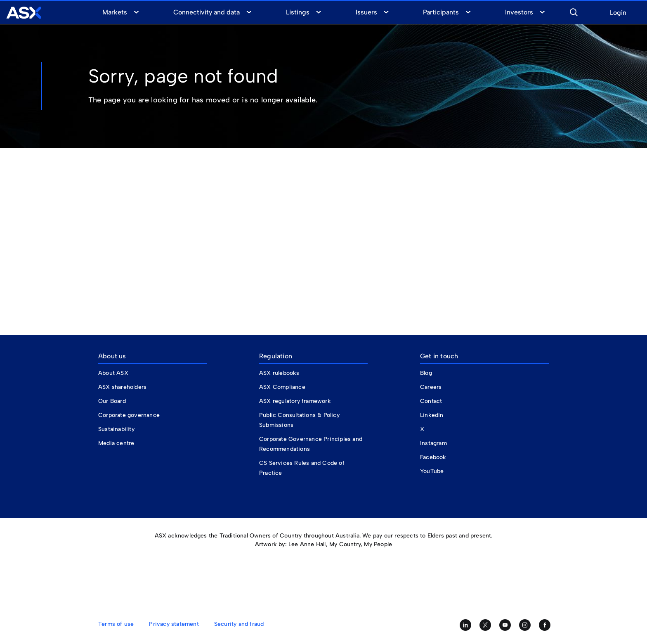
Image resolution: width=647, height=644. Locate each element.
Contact (431, 401)
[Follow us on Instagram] (525, 625)
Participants (441, 12)
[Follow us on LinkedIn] (465, 625)
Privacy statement (174, 624)
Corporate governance (129, 415)
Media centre (116, 443)
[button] (574, 11)
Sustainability (116, 429)
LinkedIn (432, 415)
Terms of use (116, 624)
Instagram (433, 443)
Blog (426, 373)
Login (618, 13)
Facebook (433, 457)
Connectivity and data (207, 12)
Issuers (366, 12)
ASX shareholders (123, 387)
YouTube (432, 471)
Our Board (112, 401)
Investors (519, 12)
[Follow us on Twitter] (485, 625)
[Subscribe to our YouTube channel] (505, 625)
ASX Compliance (282, 387)
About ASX (113, 373)
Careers (431, 387)
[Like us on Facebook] (545, 625)
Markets (115, 12)
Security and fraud (239, 624)
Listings (298, 12)
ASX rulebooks (279, 373)
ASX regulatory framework (295, 401)
